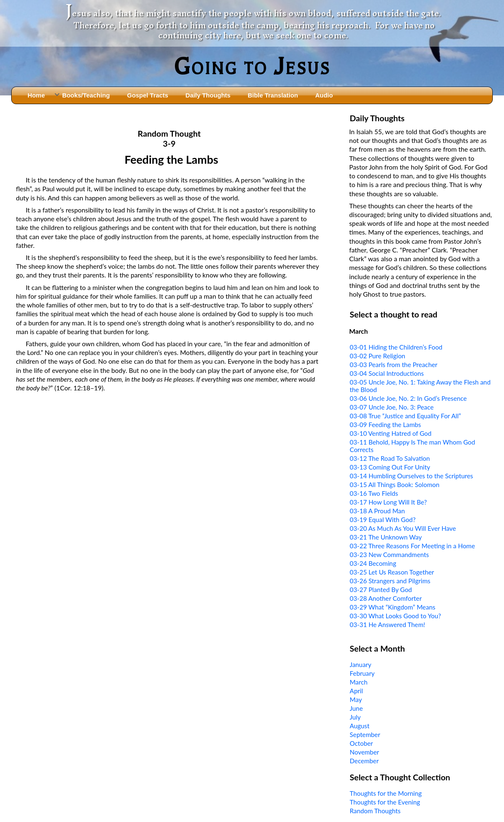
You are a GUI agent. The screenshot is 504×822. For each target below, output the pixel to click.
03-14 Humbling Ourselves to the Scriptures (412, 476)
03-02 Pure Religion (378, 356)
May (356, 700)
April (357, 691)
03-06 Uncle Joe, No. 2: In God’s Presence (408, 398)
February (362, 673)
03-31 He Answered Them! (388, 625)
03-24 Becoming (373, 563)
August (360, 726)
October (362, 743)
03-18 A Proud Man (377, 511)
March (359, 682)
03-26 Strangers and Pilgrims (390, 581)
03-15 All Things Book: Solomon (395, 485)
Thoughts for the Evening (385, 802)
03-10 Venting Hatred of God (391, 433)
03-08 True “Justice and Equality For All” (405, 416)
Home (36, 95)
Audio (324, 95)
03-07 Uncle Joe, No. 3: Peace (392, 407)
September (365, 735)
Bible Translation (273, 95)
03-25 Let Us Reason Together (392, 572)
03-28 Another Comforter (386, 598)
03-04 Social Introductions (387, 373)
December (364, 761)
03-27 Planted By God (381, 590)
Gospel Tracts (148, 95)
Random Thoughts (375, 811)
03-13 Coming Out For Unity (390, 467)
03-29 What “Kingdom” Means (393, 607)
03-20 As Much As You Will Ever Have (403, 528)
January (361, 665)
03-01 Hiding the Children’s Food (396, 347)
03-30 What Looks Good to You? (395, 616)
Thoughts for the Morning (386, 793)
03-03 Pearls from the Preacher (394, 365)
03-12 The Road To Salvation (390, 458)
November (364, 752)
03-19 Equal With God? (383, 520)
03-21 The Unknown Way (386, 537)
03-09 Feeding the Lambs (385, 425)
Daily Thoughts (208, 95)
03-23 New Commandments (389, 555)
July (355, 717)
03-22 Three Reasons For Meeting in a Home (413, 546)
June (356, 708)
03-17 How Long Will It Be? (388, 502)
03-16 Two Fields (374, 493)
